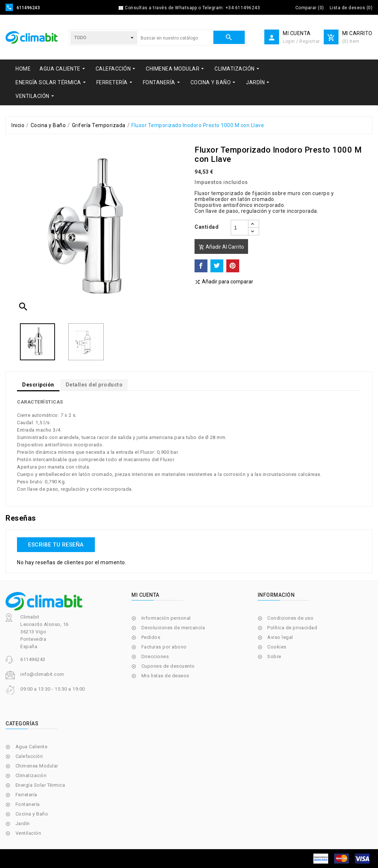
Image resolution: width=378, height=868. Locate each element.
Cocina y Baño (32, 814)
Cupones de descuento (168, 666)
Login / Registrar (301, 41)
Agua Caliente (32, 747)
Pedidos (151, 637)
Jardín (23, 823)
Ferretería (26, 795)
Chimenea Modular (37, 766)
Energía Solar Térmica (40, 785)
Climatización (31, 775)
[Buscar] (175, 38)
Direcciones (155, 656)
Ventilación (28, 833)
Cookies (277, 647)
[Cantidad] (240, 228)
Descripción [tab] (38, 385)
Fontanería (28, 804)
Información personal (166, 618)
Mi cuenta (145, 595)
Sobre (274, 656)
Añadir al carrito (221, 247)
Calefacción (29, 756)
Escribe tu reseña (56, 545)
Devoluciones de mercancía (173, 628)
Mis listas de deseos (165, 676)
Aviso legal (280, 637)
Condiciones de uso (290, 618)
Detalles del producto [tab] (94, 385)
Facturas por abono (164, 647)
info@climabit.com (42, 674)
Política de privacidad (292, 628)
